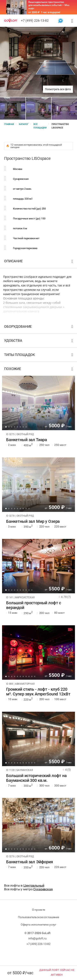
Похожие (39, 370)
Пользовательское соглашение (38, 917)
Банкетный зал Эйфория (30, 862)
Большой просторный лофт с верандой (34, 605)
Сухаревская (43, 889)
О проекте (39, 910)
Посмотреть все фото (58, 89)
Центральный (34, 885)
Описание (39, 262)
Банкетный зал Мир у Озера (33, 521)
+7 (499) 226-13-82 (35, 21)
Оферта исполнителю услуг (38, 925)
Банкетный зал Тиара (27, 440)
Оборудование (39, 327)
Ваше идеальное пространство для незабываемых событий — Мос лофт (49, 5)
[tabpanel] (38, 403)
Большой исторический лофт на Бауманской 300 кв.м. (36, 778)
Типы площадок (39, 356)
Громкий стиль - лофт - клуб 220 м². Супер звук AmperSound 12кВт (38, 692)
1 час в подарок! (51, 12)
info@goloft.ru (37, 938)
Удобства (39, 341)
